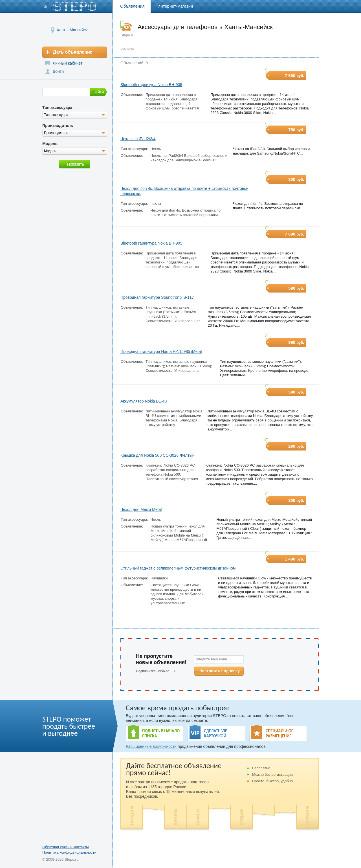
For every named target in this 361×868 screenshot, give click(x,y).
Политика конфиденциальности (69, 852)
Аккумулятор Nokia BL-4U (144, 401)
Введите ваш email (212, 659)
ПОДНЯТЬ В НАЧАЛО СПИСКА (161, 733)
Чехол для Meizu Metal (141, 509)
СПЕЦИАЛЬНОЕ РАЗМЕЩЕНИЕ (279, 733)
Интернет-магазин (175, 6)
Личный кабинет (68, 63)
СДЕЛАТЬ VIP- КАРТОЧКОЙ (216, 733)
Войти (58, 71)
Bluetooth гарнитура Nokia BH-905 (151, 85)
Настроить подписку (220, 671)
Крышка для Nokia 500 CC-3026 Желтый (158, 455)
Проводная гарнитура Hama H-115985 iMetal (161, 351)
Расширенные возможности (151, 746)
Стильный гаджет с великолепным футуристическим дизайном (178, 568)
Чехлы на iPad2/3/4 (138, 139)
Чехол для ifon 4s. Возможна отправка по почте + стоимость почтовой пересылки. (184, 191)
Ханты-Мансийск (72, 30)
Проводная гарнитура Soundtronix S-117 (157, 297)
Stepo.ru (127, 35)
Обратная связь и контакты (66, 847)
